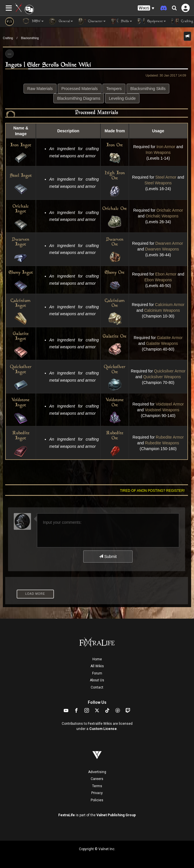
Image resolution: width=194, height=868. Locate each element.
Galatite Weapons (162, 343)
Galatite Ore (115, 337)
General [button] (61, 21)
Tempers (114, 89)
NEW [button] (33, 21)
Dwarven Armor (170, 243)
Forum (97, 673)
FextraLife (67, 815)
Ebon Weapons (158, 280)
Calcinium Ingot (21, 304)
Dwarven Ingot (21, 242)
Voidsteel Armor (170, 404)
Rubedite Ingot (21, 436)
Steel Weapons (158, 183)
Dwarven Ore (115, 242)
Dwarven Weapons (162, 249)
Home (97, 659)
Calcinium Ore (115, 304)
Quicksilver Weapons (162, 377)
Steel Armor (166, 177)
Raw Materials (40, 89)
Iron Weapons (158, 152)
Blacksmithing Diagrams (79, 98)
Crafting (8, 38)
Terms (97, 786)
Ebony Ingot (21, 273)
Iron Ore (115, 145)
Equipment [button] (152, 21)
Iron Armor (166, 147)
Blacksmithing (30, 38)
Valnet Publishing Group (116, 815)
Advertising (97, 772)
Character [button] (92, 21)
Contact (97, 687)
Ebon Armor (166, 274)
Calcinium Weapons (162, 310)
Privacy (97, 793)
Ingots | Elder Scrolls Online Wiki (48, 65)
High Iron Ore (115, 176)
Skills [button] (122, 21)
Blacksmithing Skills (148, 89)
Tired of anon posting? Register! (152, 491)
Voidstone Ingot (21, 403)
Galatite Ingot (21, 337)
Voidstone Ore (115, 403)
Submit (108, 557)
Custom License (103, 729)
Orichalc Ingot (21, 209)
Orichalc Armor (170, 210)
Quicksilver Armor (170, 371)
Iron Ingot (21, 145)
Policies (97, 800)
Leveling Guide (122, 98)
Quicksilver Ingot (21, 370)
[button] (146, 8)
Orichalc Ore (115, 209)
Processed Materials (80, 89)
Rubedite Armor (170, 437)
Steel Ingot (21, 176)
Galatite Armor (170, 338)
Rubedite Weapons (162, 443)
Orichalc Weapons (162, 216)
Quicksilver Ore (115, 370)
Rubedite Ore (115, 436)
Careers (97, 779)
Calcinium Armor (170, 305)
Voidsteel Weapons (162, 410)
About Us (97, 680)
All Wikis (97, 666)
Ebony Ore (115, 273)
